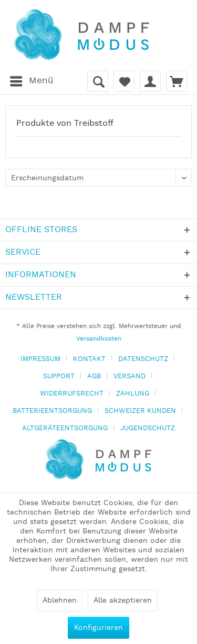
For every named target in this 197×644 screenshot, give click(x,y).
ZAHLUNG (133, 394)
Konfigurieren (98, 628)
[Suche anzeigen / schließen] (98, 81)
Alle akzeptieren (123, 601)
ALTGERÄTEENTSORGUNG (65, 428)
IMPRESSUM (40, 359)
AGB (94, 376)
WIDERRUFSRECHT (72, 394)
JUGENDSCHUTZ (148, 428)
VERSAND (129, 376)
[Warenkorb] (177, 81)
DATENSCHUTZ (143, 359)
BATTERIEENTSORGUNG (52, 411)
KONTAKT (89, 359)
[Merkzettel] (124, 81)
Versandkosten (99, 339)
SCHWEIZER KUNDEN (140, 411)
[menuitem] (31, 81)
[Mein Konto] (150, 81)
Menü (32, 80)
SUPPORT (59, 376)
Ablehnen (60, 601)
